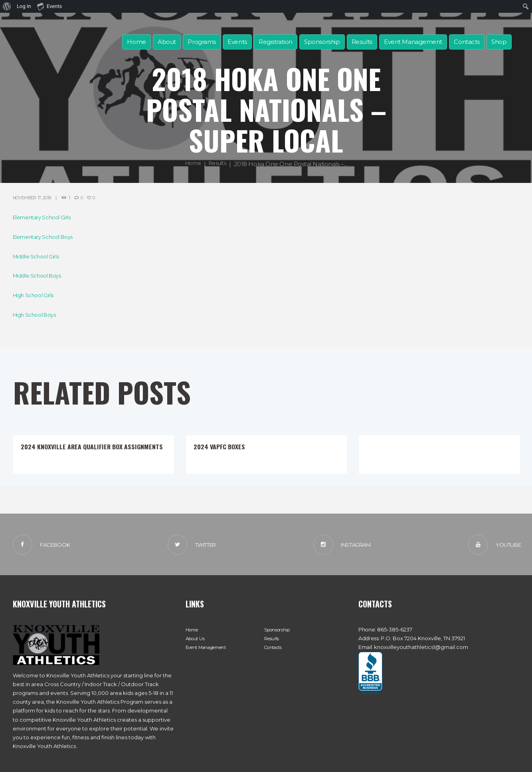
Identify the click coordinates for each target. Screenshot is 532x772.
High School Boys (38, 315)
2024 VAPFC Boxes (225, 446)
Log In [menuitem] (24, 6)
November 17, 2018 (36, 197)
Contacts (467, 42)
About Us (197, 642)
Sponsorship (322, 42)
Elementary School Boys (48, 237)
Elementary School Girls (47, 217)
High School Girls (37, 295)
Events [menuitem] (49, 6)
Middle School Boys (41, 275)
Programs (202, 42)
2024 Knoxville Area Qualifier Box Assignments (82, 450)
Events (237, 42)
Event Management (413, 42)
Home (136, 42)
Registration (276, 42)
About (167, 42)
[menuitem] (7, 6)
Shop (499, 42)
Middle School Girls (40, 256)
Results (362, 42)
